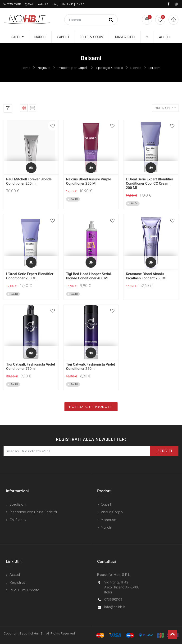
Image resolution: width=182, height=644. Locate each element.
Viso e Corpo (112, 512)
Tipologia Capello (109, 68)
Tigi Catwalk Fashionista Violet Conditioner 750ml (31, 367)
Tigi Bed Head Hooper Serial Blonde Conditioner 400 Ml (89, 276)
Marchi (106, 527)
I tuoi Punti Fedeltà (24, 590)
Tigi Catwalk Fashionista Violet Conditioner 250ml (91, 367)
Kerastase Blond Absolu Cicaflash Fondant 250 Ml (146, 276)
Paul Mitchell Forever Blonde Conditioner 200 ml (29, 181)
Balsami (155, 68)
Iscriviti (164, 451)
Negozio (44, 68)
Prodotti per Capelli (73, 68)
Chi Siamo (18, 520)
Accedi (15, 575)
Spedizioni (18, 504)
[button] (147, 37)
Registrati (18, 582)
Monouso (109, 520)
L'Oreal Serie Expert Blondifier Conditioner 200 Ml (30, 276)
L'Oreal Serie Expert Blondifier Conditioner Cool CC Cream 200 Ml (149, 183)
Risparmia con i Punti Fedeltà (33, 512)
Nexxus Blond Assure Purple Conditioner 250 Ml (89, 181)
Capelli (106, 504)
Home (26, 68)
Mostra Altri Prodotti (91, 407)
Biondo (136, 68)
